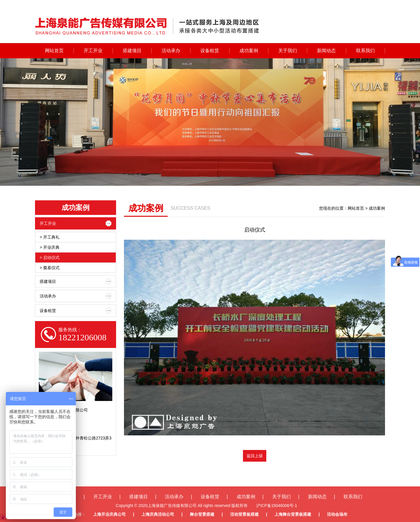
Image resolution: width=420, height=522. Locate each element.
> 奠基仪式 (50, 268)
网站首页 (54, 51)
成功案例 (249, 51)
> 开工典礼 (50, 237)
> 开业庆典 (50, 247)
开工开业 (93, 51)
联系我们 (365, 51)
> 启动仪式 (50, 258)
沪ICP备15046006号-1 (276, 515)
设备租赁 (210, 51)
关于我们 (288, 51)
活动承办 (171, 51)
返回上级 (255, 456)
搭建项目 (132, 51)
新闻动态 (326, 51)
